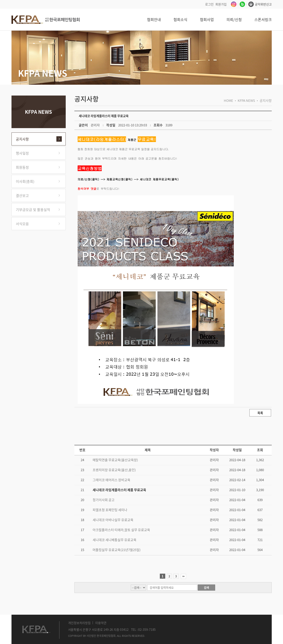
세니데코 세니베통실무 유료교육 (115, 540)
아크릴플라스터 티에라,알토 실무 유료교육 (121, 530)
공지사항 (22, 139)
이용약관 (101, 623)
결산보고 (22, 195)
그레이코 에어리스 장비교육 (111, 480)
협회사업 (207, 19)
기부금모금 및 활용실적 (33, 210)
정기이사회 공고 (104, 500)
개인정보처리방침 (79, 623)
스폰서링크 (263, 19)
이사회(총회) (25, 181)
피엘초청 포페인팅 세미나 (110, 510)
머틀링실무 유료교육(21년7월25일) (117, 550)
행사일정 (22, 153)
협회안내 (154, 19)
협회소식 (180, 19)
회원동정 (22, 167)
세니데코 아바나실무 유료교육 (113, 520)
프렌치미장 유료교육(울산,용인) (114, 470)
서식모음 (22, 224)
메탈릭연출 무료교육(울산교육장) (115, 460)
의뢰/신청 (234, 19)
